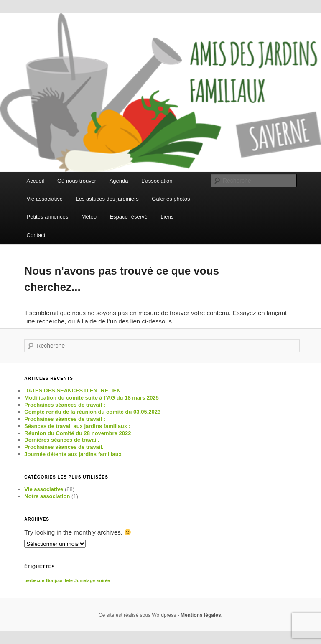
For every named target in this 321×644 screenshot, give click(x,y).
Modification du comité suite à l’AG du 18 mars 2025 (91, 398)
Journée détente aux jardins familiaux (73, 454)
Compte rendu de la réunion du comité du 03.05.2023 (92, 412)
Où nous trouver (77, 181)
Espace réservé (128, 217)
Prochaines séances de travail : (65, 405)
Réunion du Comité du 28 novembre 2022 (78, 433)
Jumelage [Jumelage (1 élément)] (85, 580)
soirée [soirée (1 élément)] (103, 580)
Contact (36, 235)
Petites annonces (48, 217)
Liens (167, 217)
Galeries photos (171, 199)
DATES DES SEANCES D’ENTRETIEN (72, 391)
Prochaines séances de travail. (64, 447)
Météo (89, 217)
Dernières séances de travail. (62, 440)
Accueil (36, 181)
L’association (157, 181)
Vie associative (45, 199)
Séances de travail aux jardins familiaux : (77, 426)
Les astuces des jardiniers (107, 199)
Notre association (47, 496)
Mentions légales (201, 615)
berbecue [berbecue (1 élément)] (34, 580)
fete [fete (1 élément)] (69, 580)
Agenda (119, 181)
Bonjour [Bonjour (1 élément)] (55, 580)
